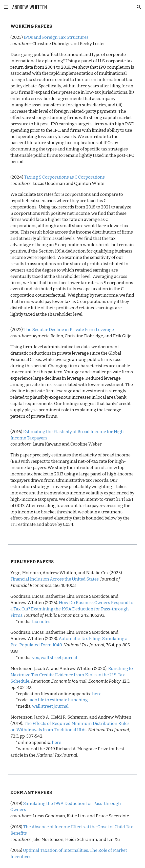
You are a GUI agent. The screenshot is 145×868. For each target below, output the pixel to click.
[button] (6, 7)
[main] (73, 275)
